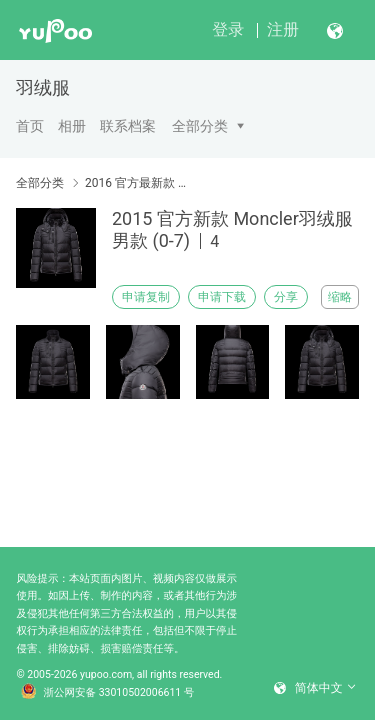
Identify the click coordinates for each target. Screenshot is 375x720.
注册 (283, 29)
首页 (30, 126)
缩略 (340, 297)
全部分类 (200, 126)
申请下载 (222, 297)
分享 (286, 297)
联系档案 (128, 126)
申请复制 (146, 297)
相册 (72, 126)
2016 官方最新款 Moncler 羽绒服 (137, 183)
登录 (228, 29)
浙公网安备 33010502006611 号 (108, 693)
